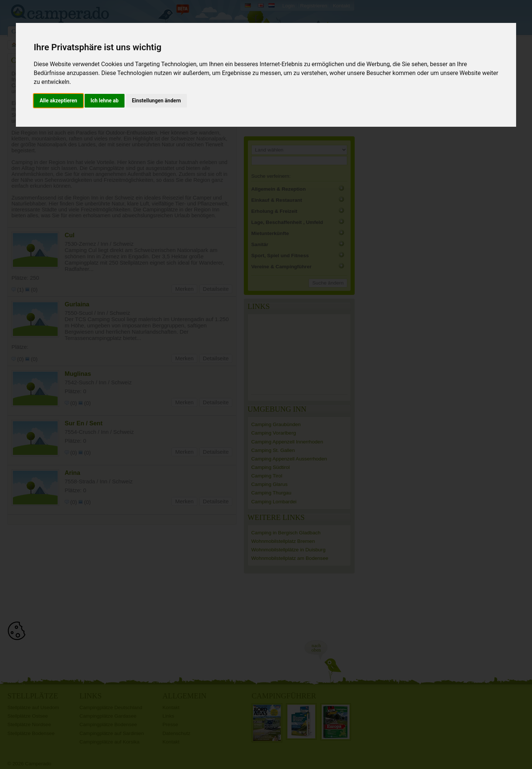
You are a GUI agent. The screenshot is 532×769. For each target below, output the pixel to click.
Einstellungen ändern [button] (156, 101)
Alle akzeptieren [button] (58, 101)
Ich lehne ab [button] (105, 101)
